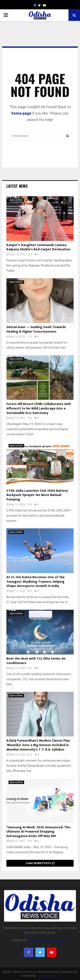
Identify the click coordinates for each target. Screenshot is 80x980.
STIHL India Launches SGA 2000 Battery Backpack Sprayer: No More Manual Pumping (37, 495)
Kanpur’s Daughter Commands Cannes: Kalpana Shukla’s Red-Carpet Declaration (38, 247)
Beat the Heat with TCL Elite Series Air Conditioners (36, 661)
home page (21, 113)
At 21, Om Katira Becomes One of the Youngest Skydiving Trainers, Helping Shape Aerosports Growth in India (36, 582)
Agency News (16, 200)
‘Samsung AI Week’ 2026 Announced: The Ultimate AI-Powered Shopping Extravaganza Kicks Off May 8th (38, 832)
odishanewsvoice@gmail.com (48, 940)
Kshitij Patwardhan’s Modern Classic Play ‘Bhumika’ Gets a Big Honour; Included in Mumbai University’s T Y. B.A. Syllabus (38, 745)
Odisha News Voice (48, 976)
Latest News (17, 186)
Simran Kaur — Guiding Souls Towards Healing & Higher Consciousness (36, 329)
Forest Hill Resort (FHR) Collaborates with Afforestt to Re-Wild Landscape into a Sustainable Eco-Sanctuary (39, 409)
